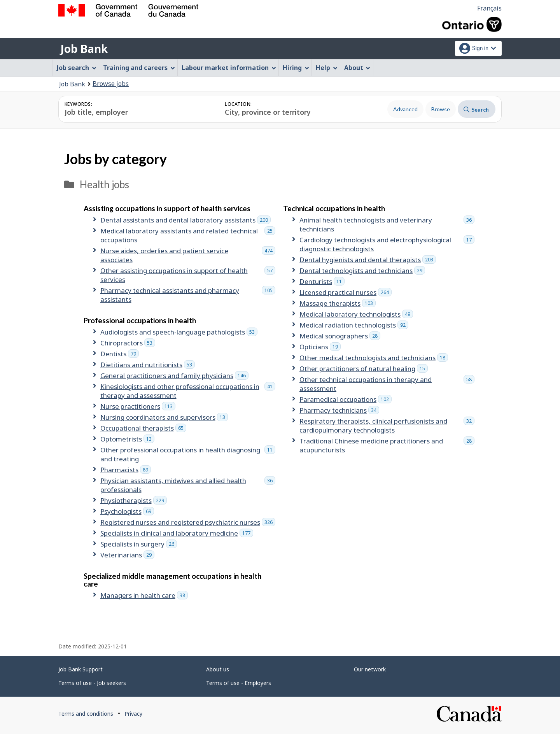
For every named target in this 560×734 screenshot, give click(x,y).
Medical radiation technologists (354, 325)
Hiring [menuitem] (296, 68)
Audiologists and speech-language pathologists (179, 332)
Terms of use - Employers (239, 683)
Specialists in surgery (139, 544)
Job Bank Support (80, 669)
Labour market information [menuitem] (229, 68)
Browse (441, 109)
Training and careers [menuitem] (139, 68)
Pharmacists (126, 470)
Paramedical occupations (346, 399)
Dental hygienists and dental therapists (368, 260)
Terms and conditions (86, 714)
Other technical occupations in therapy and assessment (387, 384)
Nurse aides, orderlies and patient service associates (188, 255)
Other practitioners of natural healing (364, 369)
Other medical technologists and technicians (374, 358)
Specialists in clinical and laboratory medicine (177, 533)
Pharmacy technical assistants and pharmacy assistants (188, 295)
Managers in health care (144, 595)
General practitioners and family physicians (174, 376)
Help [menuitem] (327, 68)
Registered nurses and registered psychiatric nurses (188, 522)
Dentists (120, 354)
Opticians (320, 347)
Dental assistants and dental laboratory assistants (185, 220)
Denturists (322, 281)
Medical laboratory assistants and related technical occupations (188, 235)
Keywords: (78, 104)
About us (218, 669)
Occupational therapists (143, 428)
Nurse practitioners (138, 406)
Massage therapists (338, 303)
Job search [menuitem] (77, 68)
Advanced (405, 109)
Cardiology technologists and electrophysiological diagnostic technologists (387, 244)
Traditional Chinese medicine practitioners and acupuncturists (387, 445)
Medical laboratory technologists (356, 314)
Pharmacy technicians (339, 410)
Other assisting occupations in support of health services (188, 275)
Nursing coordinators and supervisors (164, 417)
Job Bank (84, 49)
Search (476, 109)
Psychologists (127, 511)
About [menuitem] (357, 68)
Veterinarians (127, 555)
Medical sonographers (340, 336)
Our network (370, 669)
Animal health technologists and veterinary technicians (387, 224)
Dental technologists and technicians (362, 271)
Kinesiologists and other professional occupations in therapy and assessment (188, 391)
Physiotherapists (134, 500)
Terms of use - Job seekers (92, 683)
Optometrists (127, 439)
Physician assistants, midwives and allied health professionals (188, 485)
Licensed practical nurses (346, 292)
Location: (238, 104)
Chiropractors (128, 343)
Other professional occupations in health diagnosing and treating (188, 454)
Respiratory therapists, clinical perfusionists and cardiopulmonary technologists (387, 426)
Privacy (133, 714)
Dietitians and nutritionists (148, 365)
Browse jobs (111, 84)
